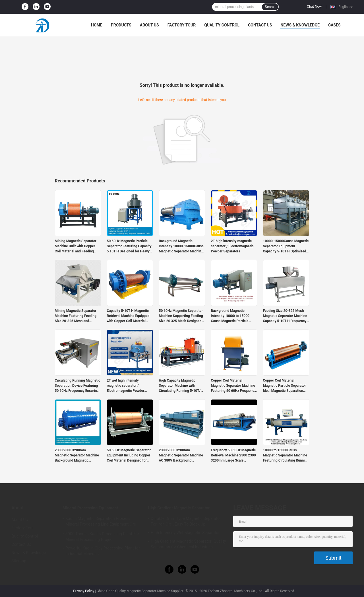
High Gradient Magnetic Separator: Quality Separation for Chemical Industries (188, 544)
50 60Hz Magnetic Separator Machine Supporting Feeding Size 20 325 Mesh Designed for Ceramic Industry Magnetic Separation (181, 316)
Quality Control (222, 25)
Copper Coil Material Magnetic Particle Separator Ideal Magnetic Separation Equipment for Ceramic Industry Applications (285, 386)
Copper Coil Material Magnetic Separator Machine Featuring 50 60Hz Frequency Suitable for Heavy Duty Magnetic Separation (234, 386)
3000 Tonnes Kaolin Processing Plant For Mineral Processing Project (102, 537)
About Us (149, 25)
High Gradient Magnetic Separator (179, 508)
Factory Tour (182, 25)
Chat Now (314, 7)
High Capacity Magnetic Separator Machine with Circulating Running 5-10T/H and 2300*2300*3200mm (181, 386)
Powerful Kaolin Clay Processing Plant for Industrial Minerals (103, 551)
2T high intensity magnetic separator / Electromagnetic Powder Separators (232, 246)
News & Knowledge (300, 25)
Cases (334, 25)
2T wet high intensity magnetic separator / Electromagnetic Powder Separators (126, 386)
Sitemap (19, 561)
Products (121, 25)
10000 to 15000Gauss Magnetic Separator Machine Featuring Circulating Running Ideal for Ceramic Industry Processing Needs (286, 456)
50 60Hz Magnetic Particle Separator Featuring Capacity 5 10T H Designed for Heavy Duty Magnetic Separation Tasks (129, 246)
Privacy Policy (84, 591)
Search (270, 7)
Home (97, 25)
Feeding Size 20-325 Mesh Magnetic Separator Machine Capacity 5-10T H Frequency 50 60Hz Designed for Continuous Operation (285, 316)
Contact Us (260, 25)
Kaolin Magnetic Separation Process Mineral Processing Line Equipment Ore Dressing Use (101, 522)
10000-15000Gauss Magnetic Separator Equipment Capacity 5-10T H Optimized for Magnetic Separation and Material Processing (286, 246)
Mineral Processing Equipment (90, 508)
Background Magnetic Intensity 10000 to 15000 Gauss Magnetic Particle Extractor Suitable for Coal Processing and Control (231, 316)
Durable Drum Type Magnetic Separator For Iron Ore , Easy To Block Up (186, 521)
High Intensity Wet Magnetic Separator (185, 533)
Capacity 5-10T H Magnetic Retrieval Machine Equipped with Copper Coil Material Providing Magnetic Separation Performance (128, 316)
